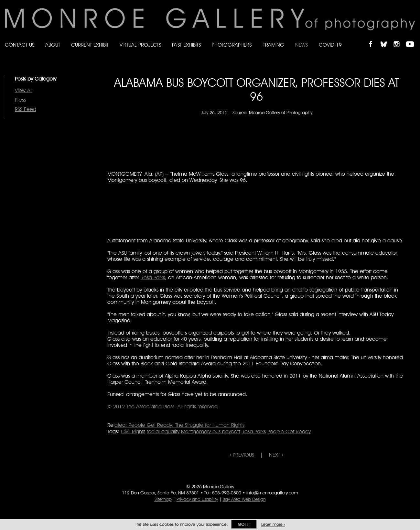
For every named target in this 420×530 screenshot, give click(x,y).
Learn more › (273, 524)
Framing (273, 45)
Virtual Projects (140, 45)
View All (24, 90)
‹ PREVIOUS (242, 455)
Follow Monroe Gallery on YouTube (412, 39)
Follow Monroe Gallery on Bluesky (387, 39)
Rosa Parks (153, 277)
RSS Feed (26, 109)
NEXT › (276, 455)
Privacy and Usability (197, 499)
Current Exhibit (90, 45)
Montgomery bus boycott (210, 431)
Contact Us (20, 45)
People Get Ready (289, 431)
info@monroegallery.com (272, 493)
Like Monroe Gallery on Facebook (374, 39)
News (302, 45)
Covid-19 (330, 45)
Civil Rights (133, 431)
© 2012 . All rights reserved (162, 407)
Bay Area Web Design (244, 499)
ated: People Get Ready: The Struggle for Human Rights (179, 425)
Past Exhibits (186, 45)
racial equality (163, 431)
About (53, 45)
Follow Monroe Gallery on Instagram (399, 39)
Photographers (232, 45)
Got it (244, 524)
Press (20, 100)
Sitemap (163, 499)
